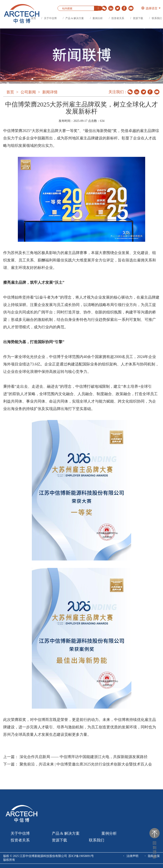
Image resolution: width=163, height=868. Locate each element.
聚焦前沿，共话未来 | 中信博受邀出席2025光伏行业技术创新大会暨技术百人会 (86, 764)
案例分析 (98, 18)
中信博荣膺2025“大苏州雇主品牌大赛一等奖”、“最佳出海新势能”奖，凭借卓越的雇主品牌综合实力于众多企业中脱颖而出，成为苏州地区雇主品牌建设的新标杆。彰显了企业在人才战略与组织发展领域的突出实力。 (81, 138)
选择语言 (149, 8)
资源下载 (138, 18)
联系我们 (157, 18)
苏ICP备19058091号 (81, 856)
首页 (34, 18)
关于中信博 (50, 18)
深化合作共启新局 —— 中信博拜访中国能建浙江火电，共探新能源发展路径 (84, 757)
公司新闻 (28, 92)
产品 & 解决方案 (75, 18)
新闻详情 (50, 92)
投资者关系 (118, 18)
